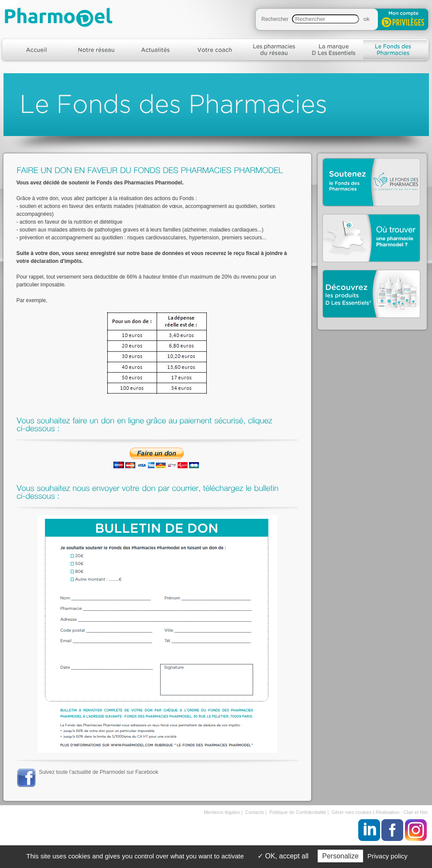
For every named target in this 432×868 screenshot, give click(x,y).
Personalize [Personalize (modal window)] (340, 856)
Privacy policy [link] (387, 856)
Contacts (255, 812)
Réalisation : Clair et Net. (402, 812)
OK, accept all (283, 856)
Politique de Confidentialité (298, 812)
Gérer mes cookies (352, 812)
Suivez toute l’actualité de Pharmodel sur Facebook (99, 772)
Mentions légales (222, 812)
